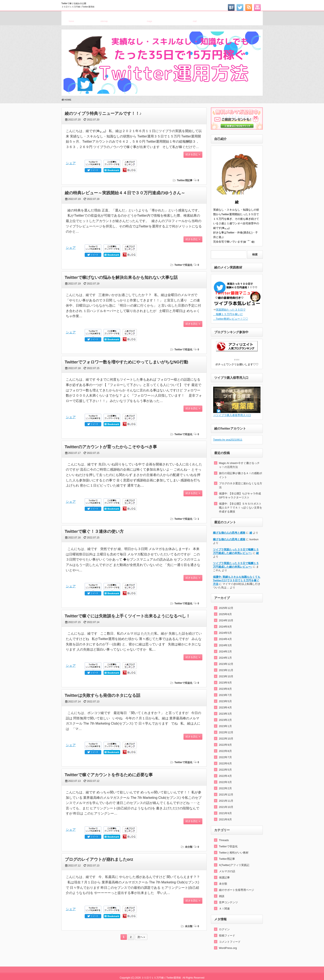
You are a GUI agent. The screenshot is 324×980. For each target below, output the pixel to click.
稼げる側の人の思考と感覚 (229, 533)
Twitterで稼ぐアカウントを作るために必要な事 (109, 775)
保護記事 (224, 877)
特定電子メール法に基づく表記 (240, 17)
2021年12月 (226, 795)
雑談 (222, 896)
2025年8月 (225, 614)
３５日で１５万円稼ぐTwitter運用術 (78, 7)
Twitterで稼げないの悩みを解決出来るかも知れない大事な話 (121, 277)
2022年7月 (225, 757)
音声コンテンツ (228, 902)
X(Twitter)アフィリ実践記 (234, 865)
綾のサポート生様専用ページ (237, 890)
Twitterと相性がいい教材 (234, 853)
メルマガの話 (227, 871)
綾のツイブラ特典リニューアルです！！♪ (103, 113)
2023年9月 (225, 683)
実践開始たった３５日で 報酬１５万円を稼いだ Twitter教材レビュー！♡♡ (231, 314)
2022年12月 (226, 732)
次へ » (141, 937)
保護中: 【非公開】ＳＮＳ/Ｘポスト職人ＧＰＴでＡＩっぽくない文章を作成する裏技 (241, 508)
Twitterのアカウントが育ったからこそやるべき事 (111, 447)
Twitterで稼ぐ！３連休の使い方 (94, 531)
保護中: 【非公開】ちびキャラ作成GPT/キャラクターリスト (240, 495)
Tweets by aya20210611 (228, 440)
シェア (71, 163)
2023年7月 (225, 695)
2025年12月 (226, 608)
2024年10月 (226, 620)
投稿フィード (227, 936)
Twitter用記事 (185, 180)
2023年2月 (225, 720)
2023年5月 (225, 701)
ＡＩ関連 (224, 909)
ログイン (224, 929)
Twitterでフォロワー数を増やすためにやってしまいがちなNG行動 (126, 362)
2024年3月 (225, 645)
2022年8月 (225, 751)
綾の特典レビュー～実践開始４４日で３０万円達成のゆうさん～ (125, 193)
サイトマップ (104, 17)
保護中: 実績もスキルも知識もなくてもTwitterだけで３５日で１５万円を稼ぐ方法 (237, 580)
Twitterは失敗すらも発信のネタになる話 (103, 695)
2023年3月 (225, 714)
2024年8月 (225, 627)
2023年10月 (226, 676)
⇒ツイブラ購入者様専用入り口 (232, 415)
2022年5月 (225, 770)
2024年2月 (225, 652)
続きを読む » (193, 154)
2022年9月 (225, 745)
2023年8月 (225, 689)
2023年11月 (226, 670)
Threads (224, 840)
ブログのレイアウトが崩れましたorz (99, 859)
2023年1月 (225, 726)
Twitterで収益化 (183, 265)
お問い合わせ (195, 17)
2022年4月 (225, 776)
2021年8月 (225, 819)
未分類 (189, 847)
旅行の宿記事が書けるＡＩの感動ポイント (241, 475)
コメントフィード (230, 942)
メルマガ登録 (149, 17)
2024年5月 (225, 633)
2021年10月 (226, 807)
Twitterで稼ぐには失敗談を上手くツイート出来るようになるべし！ (127, 616)
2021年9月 (225, 813)
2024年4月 (225, 639)
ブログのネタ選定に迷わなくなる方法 (241, 485)
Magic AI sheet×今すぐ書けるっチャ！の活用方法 (239, 465)
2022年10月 (226, 739)
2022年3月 (225, 782)
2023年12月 (226, 664)
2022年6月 (225, 763)
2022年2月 (225, 788)
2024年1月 (225, 658)
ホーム (72, 17)
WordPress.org (228, 948)
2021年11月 (226, 801)
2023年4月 (225, 707)
